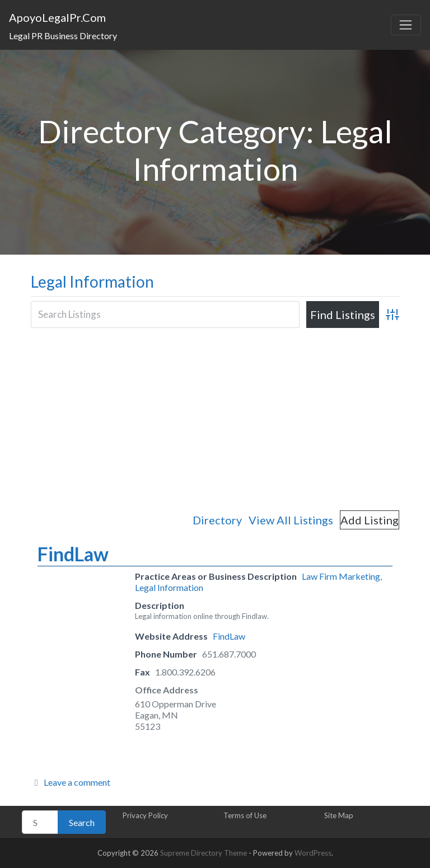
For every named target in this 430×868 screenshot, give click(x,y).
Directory (217, 520)
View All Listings (291, 520)
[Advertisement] (215, 419)
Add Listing (370, 520)
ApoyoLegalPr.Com (57, 17)
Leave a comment (77, 782)
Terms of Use (245, 815)
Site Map (339, 815)
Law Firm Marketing (341, 576)
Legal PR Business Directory (63, 36)
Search (82, 822)
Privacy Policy (145, 815)
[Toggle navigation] (406, 25)
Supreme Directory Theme (204, 853)
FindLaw (73, 554)
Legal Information (92, 281)
